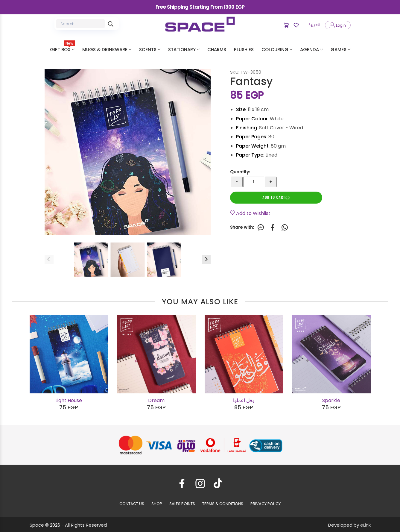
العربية (314, 25)
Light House (69, 400)
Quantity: (240, 172)
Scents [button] (150, 50)
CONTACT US (132, 504)
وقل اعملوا (244, 400)
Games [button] (340, 50)
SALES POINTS (182, 504)
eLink (365, 525)
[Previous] (49, 259)
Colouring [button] (277, 50)
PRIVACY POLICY (266, 504)
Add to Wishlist (250, 213)
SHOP (157, 504)
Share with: (242, 228)
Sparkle (331, 400)
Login (338, 25)
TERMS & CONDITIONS (223, 504)
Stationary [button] (184, 50)
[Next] (206, 259)
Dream (156, 400)
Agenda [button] (311, 50)
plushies (244, 50)
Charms (217, 50)
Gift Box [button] (63, 47)
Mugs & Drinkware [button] (107, 50)
